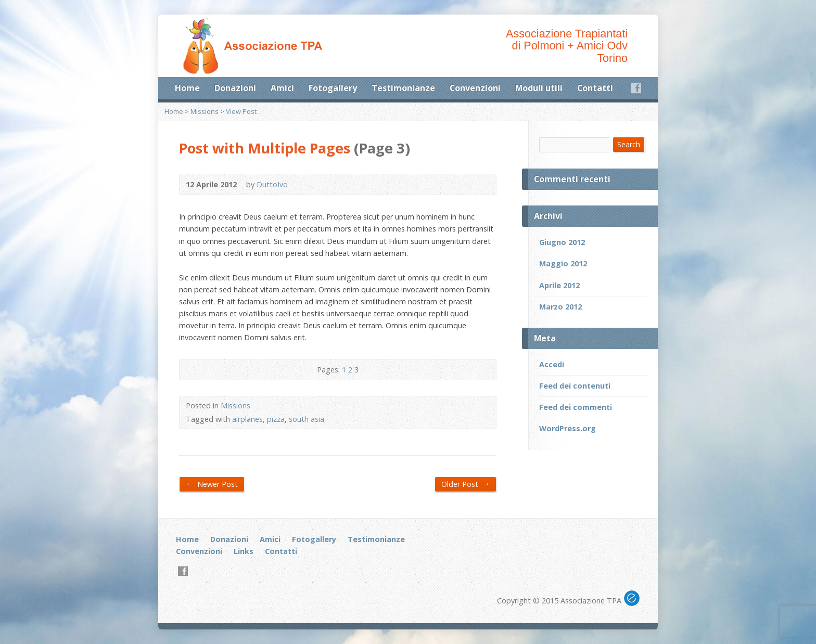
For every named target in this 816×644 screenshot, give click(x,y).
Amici (282, 88)
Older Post (466, 484)
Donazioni (235, 88)
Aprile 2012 (559, 285)
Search (629, 144)
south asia (307, 419)
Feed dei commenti (576, 407)
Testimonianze (403, 88)
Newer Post (212, 484)
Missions (205, 111)
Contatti (595, 88)
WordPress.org (568, 428)
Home (187, 88)
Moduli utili (539, 88)
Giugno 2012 (562, 242)
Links (244, 551)
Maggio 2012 (563, 263)
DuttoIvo (272, 184)
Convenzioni (475, 88)
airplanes (247, 419)
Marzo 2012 (560, 307)
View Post (241, 111)
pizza (276, 419)
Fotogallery (333, 88)
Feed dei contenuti (575, 386)
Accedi (552, 364)
